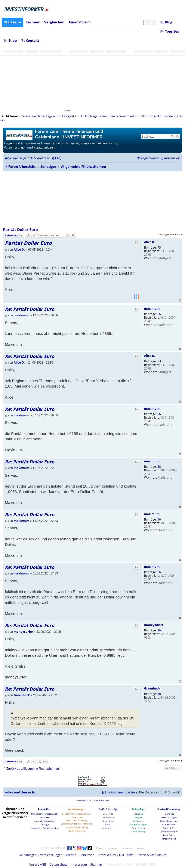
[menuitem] (40, 158)
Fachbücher (169, 835)
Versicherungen (76, 809)
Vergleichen (54, 22)
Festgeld (139, 817)
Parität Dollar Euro (20, 230)
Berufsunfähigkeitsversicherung (76, 824)
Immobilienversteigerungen (45, 814)
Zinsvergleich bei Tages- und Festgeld (48, 116)
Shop (10, 40)
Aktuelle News (169, 824)
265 (160, 630)
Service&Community (169, 809)
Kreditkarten (108, 828)
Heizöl (108, 824)
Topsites (170, 31)
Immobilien (45, 809)
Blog (166, 22)
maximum (152, 309)
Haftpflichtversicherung (76, 827)
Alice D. (150, 242)
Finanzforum (80, 22)
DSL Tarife (126, 855)
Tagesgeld (139, 814)
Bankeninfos (169, 828)
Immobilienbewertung (45, 821)
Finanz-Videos (169, 839)
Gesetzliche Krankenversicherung (76, 819)
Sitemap (96, 864)
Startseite (13, 22)
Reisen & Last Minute (152, 855)
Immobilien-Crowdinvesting (45, 828)
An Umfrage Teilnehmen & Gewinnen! (107, 116)
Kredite (71, 855)
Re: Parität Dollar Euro (30, 309)
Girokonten (138, 821)
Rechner (33, 22)
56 (159, 314)
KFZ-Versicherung (76, 831)
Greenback (152, 688)
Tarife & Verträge (108, 809)
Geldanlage (138, 809)
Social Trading (139, 832)
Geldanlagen (28, 855)
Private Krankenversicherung (76, 814)
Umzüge (45, 824)
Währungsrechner (169, 832)
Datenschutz (58, 864)
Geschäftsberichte (169, 821)
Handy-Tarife (108, 817)
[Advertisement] (92, 199)
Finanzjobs (169, 814)
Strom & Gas (108, 821)
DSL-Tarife (108, 814)
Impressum (79, 864)
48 (159, 694)
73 (159, 247)
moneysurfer (154, 625)
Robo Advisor (139, 828)
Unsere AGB (37, 864)
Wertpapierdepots (139, 824)
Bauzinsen (45, 817)
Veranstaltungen (169, 817)
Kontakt (30, 40)
